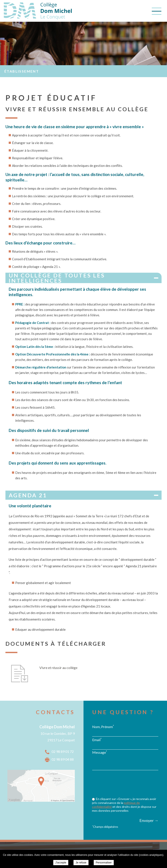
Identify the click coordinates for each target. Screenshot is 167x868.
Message (100, 752)
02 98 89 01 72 (63, 751)
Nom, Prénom (103, 727)
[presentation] (125, 784)
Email (97, 740)
